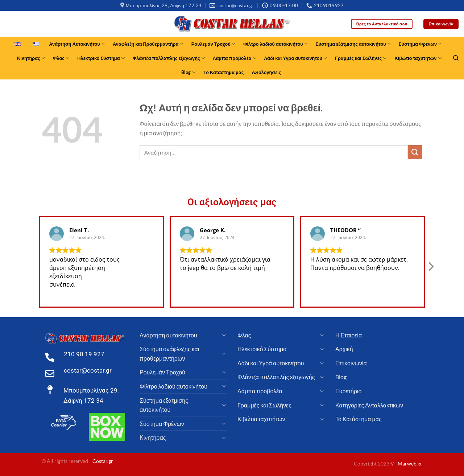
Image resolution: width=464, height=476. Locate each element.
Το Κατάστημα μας (223, 72)
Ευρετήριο (348, 391)
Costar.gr (103, 461)
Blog (188, 72)
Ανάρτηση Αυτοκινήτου (77, 44)
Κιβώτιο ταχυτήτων (418, 58)
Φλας (61, 58)
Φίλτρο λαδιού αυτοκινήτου (275, 44)
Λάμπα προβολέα (235, 58)
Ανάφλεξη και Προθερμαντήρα (148, 44)
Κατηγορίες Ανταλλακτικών (369, 405)
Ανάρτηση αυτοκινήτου (168, 335)
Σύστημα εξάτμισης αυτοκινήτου (353, 44)
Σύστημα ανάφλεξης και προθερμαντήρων (169, 354)
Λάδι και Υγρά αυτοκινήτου (296, 58)
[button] (431, 268)
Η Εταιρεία (349, 335)
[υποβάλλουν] (415, 152)
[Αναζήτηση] (456, 58)
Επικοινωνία (351, 363)
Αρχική (344, 349)
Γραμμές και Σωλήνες (361, 58)
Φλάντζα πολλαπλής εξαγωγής (169, 58)
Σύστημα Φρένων (420, 44)
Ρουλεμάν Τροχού (213, 44)
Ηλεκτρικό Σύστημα (101, 58)
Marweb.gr (410, 463)
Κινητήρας (31, 58)
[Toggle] (224, 335)
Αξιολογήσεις (266, 72)
